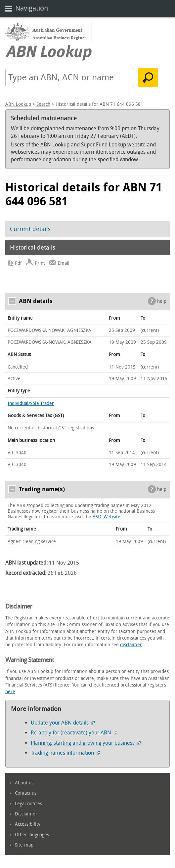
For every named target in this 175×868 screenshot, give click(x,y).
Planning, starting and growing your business (86, 743)
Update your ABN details (63, 723)
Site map (24, 845)
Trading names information (65, 753)
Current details (30, 229)
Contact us (26, 793)
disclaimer (131, 645)
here (10, 692)
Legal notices (28, 804)
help (162, 301)
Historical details (33, 248)
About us (24, 783)
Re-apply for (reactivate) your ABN (74, 733)
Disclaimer (26, 814)
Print (40, 263)
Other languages (32, 835)
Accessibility (28, 824)
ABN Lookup (18, 104)
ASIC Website (107, 517)
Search (43, 104)
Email (64, 263)
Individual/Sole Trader (31, 403)
